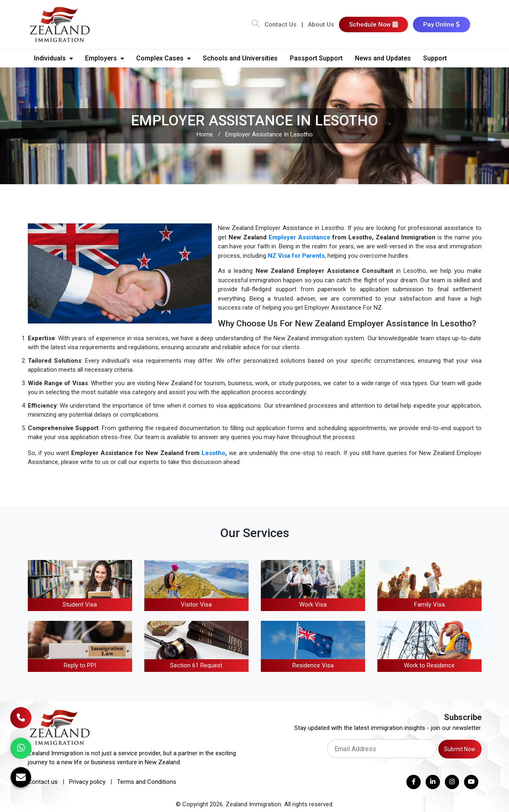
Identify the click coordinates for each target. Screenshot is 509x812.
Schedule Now (373, 25)
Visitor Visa (196, 605)
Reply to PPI (80, 665)
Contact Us (280, 25)
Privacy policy (87, 782)
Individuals (53, 58)
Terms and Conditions (147, 782)
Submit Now (460, 749)
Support (435, 58)
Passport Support (316, 58)
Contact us (43, 782)
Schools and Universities (240, 58)
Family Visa (429, 605)
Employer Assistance (299, 237)
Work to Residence (429, 665)
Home (205, 134)
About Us (321, 25)
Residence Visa (313, 665)
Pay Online (442, 25)
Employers (104, 58)
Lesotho (213, 453)
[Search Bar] (256, 25)
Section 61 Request (196, 665)
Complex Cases (163, 58)
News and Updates (383, 58)
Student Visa (80, 605)
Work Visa (313, 605)
